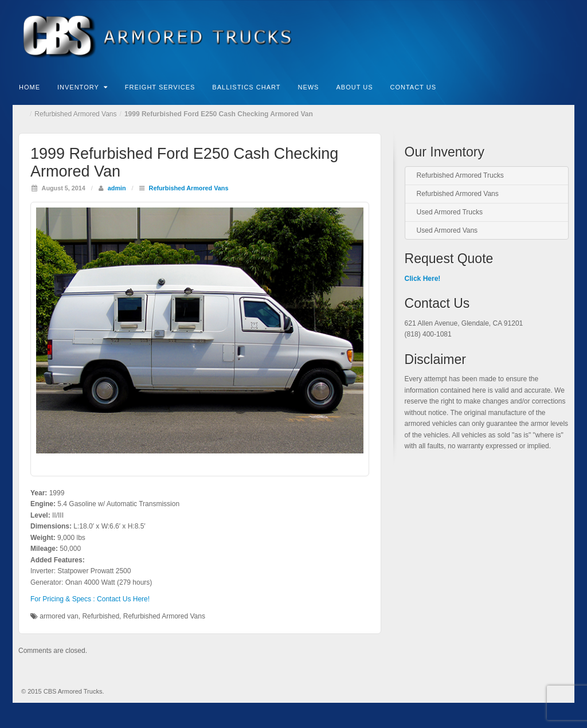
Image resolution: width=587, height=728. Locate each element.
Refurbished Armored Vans (75, 114)
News (308, 87)
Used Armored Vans (447, 230)
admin (117, 188)
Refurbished (101, 616)
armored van (59, 616)
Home (30, 87)
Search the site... (566, 86)
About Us (354, 87)
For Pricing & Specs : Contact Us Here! (90, 599)
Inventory (83, 87)
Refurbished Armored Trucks (460, 175)
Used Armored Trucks (450, 212)
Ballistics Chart (246, 87)
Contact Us (413, 87)
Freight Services (160, 87)
